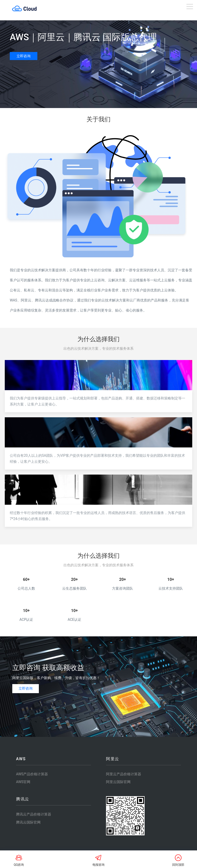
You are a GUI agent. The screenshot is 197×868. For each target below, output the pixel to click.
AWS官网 (23, 782)
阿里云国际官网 (118, 782)
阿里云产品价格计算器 (124, 774)
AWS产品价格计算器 (32, 774)
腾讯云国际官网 (28, 822)
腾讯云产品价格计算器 (34, 814)
